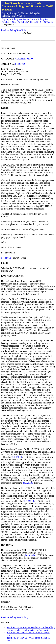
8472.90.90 (29, 501)
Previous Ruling (9, 30)
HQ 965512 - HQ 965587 (42, 22)
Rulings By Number (19, 13)
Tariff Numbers (18, 16)
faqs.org (5, 13)
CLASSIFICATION (24, 59)
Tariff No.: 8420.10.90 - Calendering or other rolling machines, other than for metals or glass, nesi (31, 629)
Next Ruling (22, 30)
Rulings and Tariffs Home (23, 19)
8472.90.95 (6, 258)
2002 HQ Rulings (20, 22)
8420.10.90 (20, 64)
